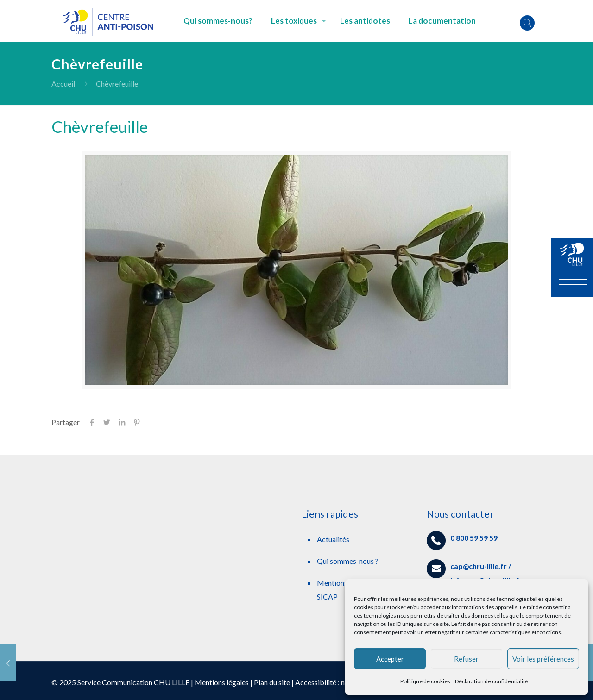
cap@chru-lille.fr (479, 566)
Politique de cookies (425, 681)
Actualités (333, 539)
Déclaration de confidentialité (492, 681)
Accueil (63, 84)
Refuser (466, 659)
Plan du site (272, 682)
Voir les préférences (543, 659)
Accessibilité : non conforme (340, 682)
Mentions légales (222, 682)
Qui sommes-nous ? (348, 561)
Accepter (390, 659)
